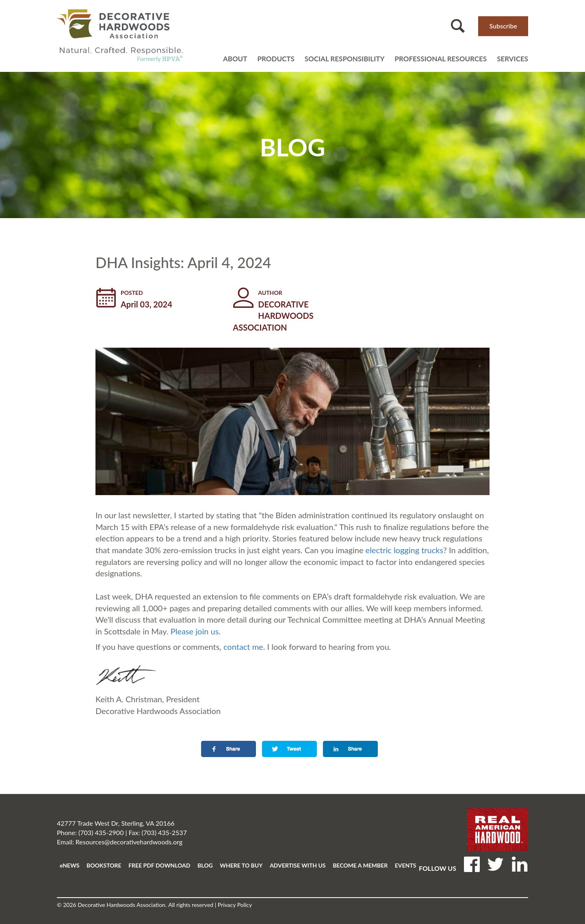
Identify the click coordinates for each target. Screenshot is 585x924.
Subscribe (503, 26)
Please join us (195, 631)
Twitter (496, 863)
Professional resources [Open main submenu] (441, 59)
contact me (243, 647)
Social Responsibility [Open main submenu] (345, 59)
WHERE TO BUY (241, 865)
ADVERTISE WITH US (298, 865)
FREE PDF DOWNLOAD (159, 865)
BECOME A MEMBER (360, 865)
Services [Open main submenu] (512, 59)
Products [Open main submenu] (276, 59)
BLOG (205, 865)
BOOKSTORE (104, 865)
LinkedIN (520, 863)
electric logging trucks (404, 550)
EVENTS (406, 865)
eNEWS (69, 865)
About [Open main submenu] (235, 59)
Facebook (472, 863)
